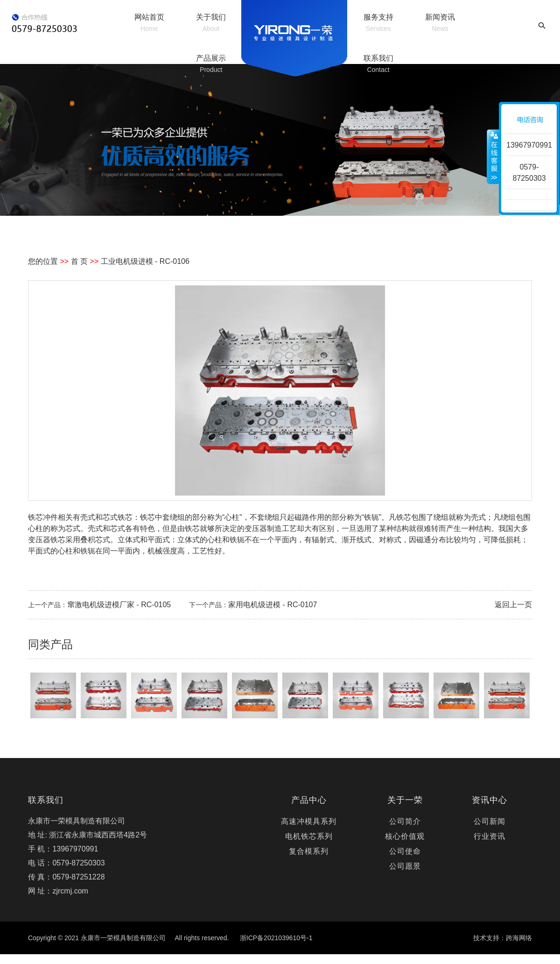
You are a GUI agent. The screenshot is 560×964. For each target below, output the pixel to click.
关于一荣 (405, 800)
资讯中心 (490, 800)
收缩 (493, 156)
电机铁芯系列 (309, 836)
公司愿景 (405, 866)
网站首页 (149, 23)
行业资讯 (490, 836)
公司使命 (405, 851)
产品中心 (309, 800)
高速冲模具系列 (309, 821)
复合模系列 (309, 851)
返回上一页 (513, 605)
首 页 (79, 261)
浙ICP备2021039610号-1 (276, 938)
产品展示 (211, 64)
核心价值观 (405, 836)
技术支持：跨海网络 (503, 938)
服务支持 (378, 23)
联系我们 (378, 64)
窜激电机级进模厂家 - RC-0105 (119, 605)
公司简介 (405, 821)
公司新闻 (490, 821)
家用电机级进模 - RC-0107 (273, 605)
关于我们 (211, 23)
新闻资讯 (440, 23)
